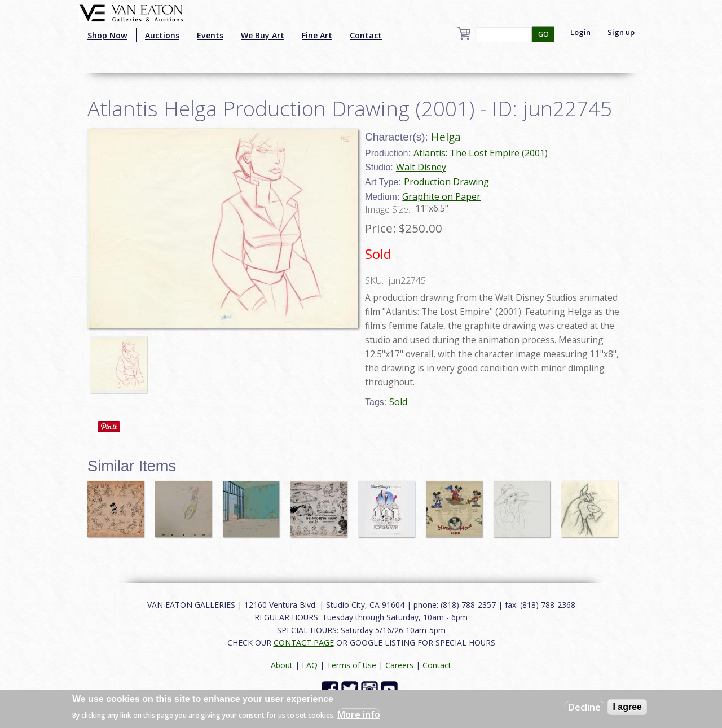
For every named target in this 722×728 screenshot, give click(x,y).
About (282, 665)
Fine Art (317, 35)
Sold (398, 402)
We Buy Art (263, 35)
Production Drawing (446, 182)
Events (210, 35)
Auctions (162, 35)
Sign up (621, 32)
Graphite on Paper (441, 196)
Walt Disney (421, 167)
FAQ (310, 665)
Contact (366, 35)
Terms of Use (351, 665)
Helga (446, 137)
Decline (585, 707)
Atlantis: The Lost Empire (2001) (481, 153)
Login (580, 32)
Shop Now (107, 35)
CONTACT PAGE (304, 643)
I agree (627, 707)
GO (543, 34)
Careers (399, 665)
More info (359, 714)
